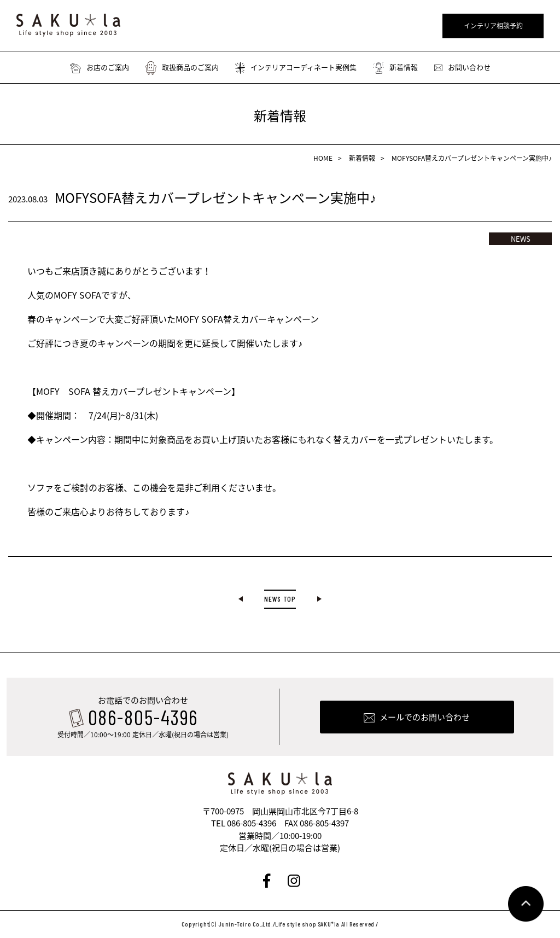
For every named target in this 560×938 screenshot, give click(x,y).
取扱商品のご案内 (182, 67)
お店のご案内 (100, 67)
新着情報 (395, 67)
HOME (323, 158)
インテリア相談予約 (493, 26)
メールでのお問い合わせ (425, 718)
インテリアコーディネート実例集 (296, 67)
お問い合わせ (462, 67)
